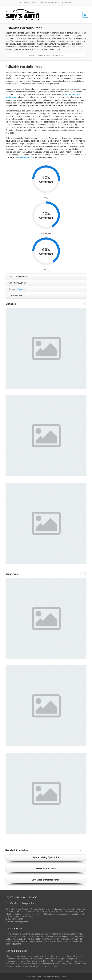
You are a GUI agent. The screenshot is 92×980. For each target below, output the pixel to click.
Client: (18, 277)
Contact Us (66, 3)
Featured (21, 289)
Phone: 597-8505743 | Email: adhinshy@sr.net (38, 3)
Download (16, 295)
